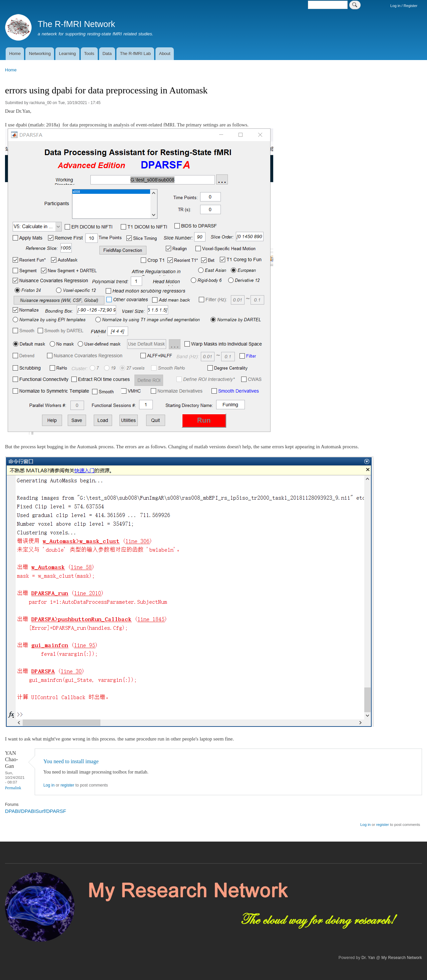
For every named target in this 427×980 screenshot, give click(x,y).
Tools (89, 54)
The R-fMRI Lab (135, 54)
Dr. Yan (368, 958)
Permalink (13, 788)
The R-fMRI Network (76, 24)
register (67, 785)
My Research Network (402, 958)
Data (107, 54)
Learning (68, 54)
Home (15, 54)
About (165, 54)
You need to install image (71, 761)
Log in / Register (404, 6)
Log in (49, 785)
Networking (40, 54)
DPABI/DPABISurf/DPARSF (36, 811)
